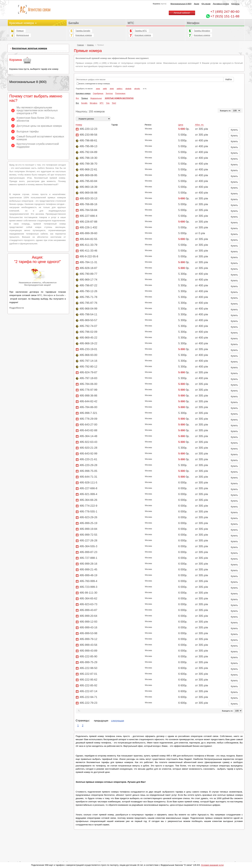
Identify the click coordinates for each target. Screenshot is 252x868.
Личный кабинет (182, 13)
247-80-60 (225, 12)
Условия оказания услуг (212, 865)
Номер (79, 125)
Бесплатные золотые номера (30, 48)
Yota (108, 103)
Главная (81, 45)
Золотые (109, 93)
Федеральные (23, 35)
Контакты (235, 4)
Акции (197, 4)
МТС (131, 23)
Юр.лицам (206, 4)
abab (112, 89)
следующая (117, 721)
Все (77, 98)
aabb (105, 89)
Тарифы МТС (141, 31)
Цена (181, 125)
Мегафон (193, 23)
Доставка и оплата (221, 4)
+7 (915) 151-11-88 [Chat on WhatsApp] (225, 16)
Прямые (20, 31)
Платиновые (120, 93)
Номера (91, 45)
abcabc (137, 89)
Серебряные (98, 93)
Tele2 (114, 103)
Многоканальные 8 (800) (181, 4)
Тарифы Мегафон (202, 31)
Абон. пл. (199, 125)
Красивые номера (23, 23)
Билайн (74, 23)
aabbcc (119, 89)
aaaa (98, 89)
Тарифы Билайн (83, 31)
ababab (128, 89)
